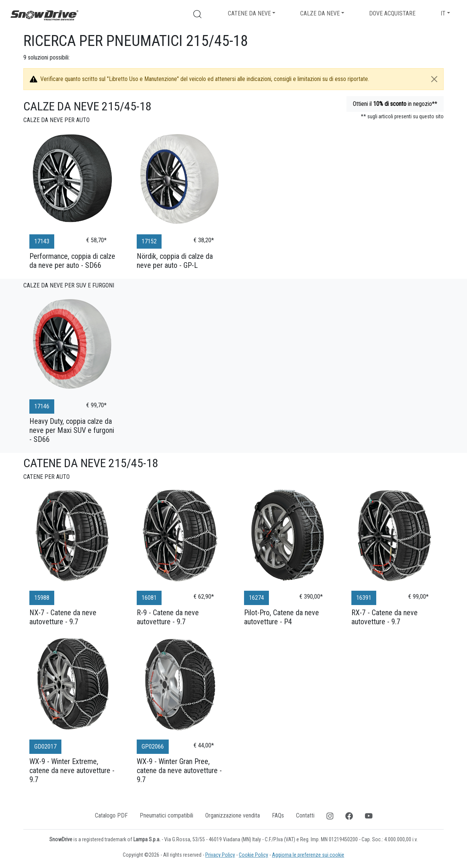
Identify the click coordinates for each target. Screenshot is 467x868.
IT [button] (443, 13)
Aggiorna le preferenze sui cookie (308, 855)
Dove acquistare (392, 13)
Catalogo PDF (111, 815)
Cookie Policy (253, 855)
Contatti (305, 815)
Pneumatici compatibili (166, 815)
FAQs (278, 815)
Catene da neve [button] (249, 13)
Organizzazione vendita (233, 815)
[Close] (434, 79)
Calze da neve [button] (320, 13)
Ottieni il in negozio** (395, 104)
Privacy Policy (220, 855)
